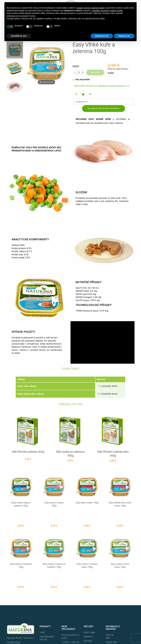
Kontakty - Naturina (70, 613)
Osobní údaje (89, 603)
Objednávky (89, 607)
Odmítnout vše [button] (102, 36)
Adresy (87, 616)
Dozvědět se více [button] (19, 36)
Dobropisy (88, 612)
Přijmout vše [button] (124, 36)
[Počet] (79, 72)
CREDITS (27, 618)
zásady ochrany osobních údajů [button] (91, 8)
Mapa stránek (68, 617)
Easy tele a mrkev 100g (87, 503)
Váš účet (89, 597)
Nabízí (42, 603)
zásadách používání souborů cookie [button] (107, 11)
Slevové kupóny (90, 620)
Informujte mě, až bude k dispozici (104, 108)
